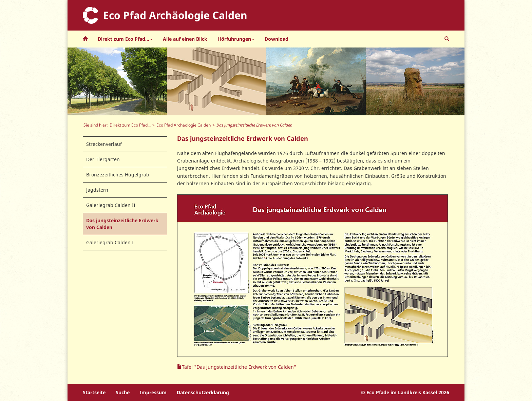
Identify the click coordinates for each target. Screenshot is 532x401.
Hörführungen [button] (236, 39)
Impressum (153, 392)
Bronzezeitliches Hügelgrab (118, 175)
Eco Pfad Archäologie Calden (184, 125)
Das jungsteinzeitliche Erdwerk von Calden (122, 224)
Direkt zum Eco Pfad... (130, 125)
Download (277, 39)
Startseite (94, 392)
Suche (123, 392)
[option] (117, 81)
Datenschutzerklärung (203, 392)
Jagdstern (97, 190)
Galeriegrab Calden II (111, 205)
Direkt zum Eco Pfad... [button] (125, 39)
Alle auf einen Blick (185, 39)
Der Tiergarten (103, 159)
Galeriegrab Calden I (110, 242)
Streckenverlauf (104, 144)
